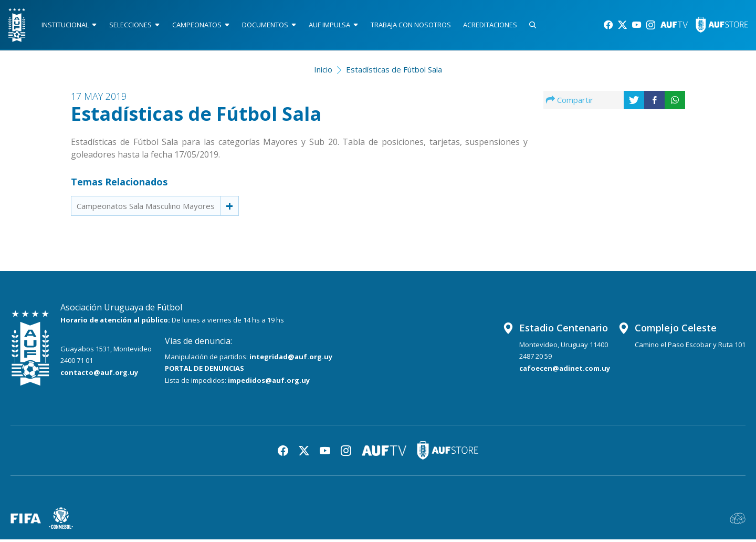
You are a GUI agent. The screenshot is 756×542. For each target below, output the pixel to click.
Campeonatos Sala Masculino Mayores (146, 208)
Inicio (323, 71)
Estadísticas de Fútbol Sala (394, 71)
